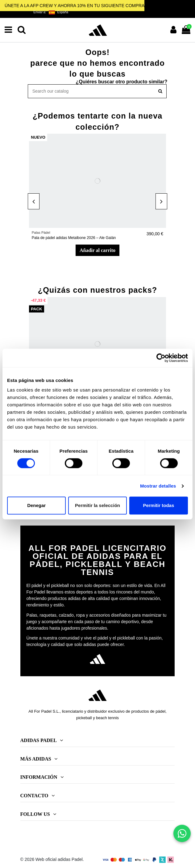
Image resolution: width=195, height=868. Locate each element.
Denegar (36, 505)
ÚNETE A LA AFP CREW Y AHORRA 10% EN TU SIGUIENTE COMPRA (75, 6)
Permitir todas (158, 505)
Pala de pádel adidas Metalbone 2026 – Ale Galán (74, 238)
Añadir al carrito (97, 250)
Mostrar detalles (158, 486)
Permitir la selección (97, 505)
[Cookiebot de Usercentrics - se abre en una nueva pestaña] (161, 358)
